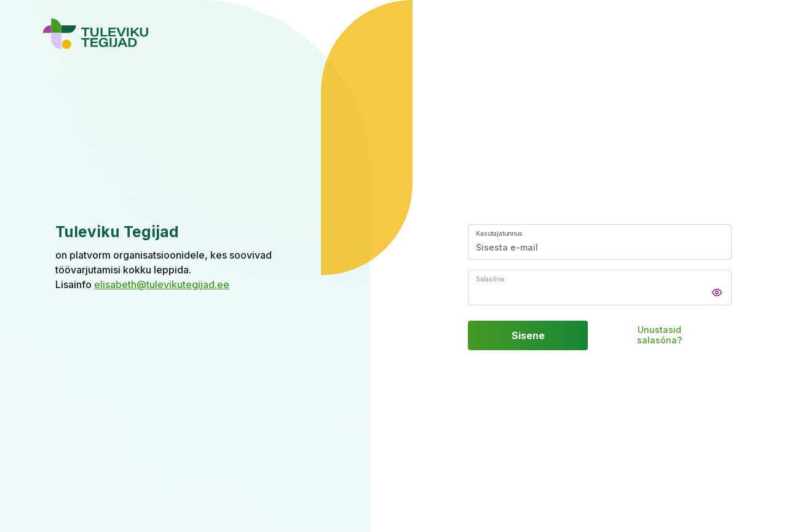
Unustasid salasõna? (659, 336)
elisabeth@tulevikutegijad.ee (162, 284)
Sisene (528, 335)
